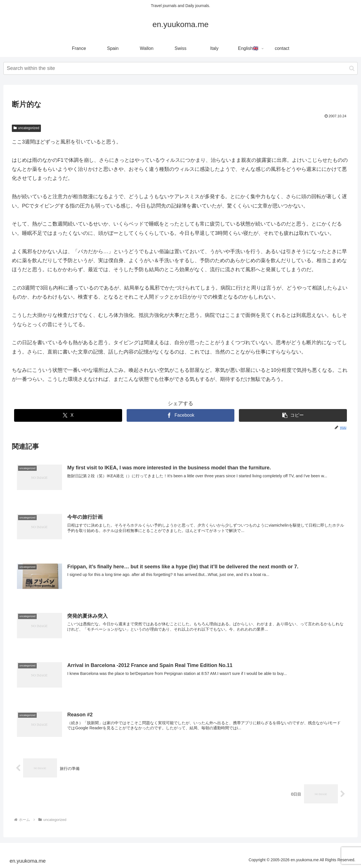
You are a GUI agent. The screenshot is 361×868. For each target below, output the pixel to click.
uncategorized (26, 128)
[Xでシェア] (68, 415)
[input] (180, 68)
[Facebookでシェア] (181, 415)
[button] (352, 68)
